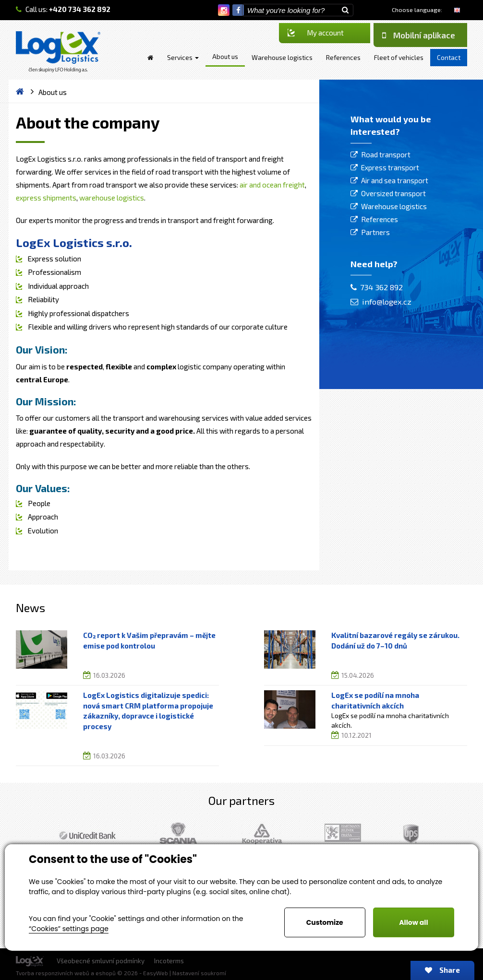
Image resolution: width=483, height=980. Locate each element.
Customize (325, 922)
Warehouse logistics (394, 206)
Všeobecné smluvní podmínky (101, 961)
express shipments (46, 198)
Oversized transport (393, 193)
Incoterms (169, 961)
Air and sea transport (395, 180)
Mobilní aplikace (419, 35)
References (380, 219)
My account (316, 33)
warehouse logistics (112, 198)
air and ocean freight (272, 185)
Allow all (413, 922)
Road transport (386, 154)
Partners (375, 232)
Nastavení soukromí (199, 973)
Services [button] (183, 58)
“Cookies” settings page (69, 929)
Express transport (390, 167)
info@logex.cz (381, 301)
